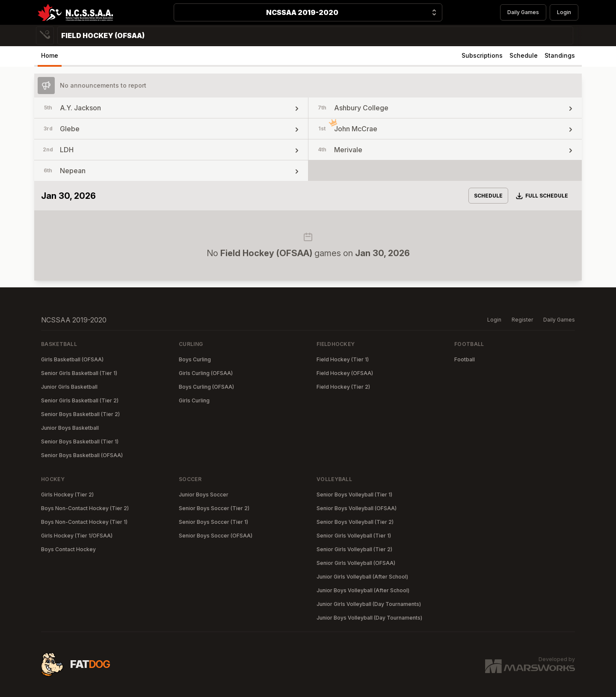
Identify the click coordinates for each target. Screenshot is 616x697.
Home (50, 55)
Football (465, 359)
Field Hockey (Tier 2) (343, 387)
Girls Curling (194, 400)
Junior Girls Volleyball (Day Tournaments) (369, 604)
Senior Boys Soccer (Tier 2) (214, 508)
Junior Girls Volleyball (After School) (362, 577)
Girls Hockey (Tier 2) (67, 495)
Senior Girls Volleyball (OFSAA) (356, 563)
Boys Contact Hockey (68, 549)
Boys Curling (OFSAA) (206, 387)
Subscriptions (482, 55)
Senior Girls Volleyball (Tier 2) (354, 549)
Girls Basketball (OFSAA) (72, 359)
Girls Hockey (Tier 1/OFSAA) (77, 536)
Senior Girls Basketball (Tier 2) (80, 400)
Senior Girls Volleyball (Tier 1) (354, 536)
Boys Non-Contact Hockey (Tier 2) (85, 508)
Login (564, 12)
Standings (560, 55)
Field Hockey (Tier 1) (343, 359)
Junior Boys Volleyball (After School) (363, 590)
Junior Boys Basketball (70, 428)
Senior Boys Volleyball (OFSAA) (357, 508)
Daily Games (523, 12)
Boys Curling (195, 359)
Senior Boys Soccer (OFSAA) (216, 536)
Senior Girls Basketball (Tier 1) (79, 373)
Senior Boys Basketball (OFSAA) (82, 455)
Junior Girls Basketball (69, 387)
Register (522, 320)
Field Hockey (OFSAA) (345, 373)
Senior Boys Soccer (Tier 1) (213, 522)
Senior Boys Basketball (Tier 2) (80, 414)
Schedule (524, 55)
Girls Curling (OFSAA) (206, 373)
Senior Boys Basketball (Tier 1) (80, 442)
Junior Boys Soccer (204, 495)
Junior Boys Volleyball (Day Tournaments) (369, 618)
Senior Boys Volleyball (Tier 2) (355, 522)
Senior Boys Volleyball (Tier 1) (354, 495)
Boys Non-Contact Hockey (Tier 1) (84, 522)
